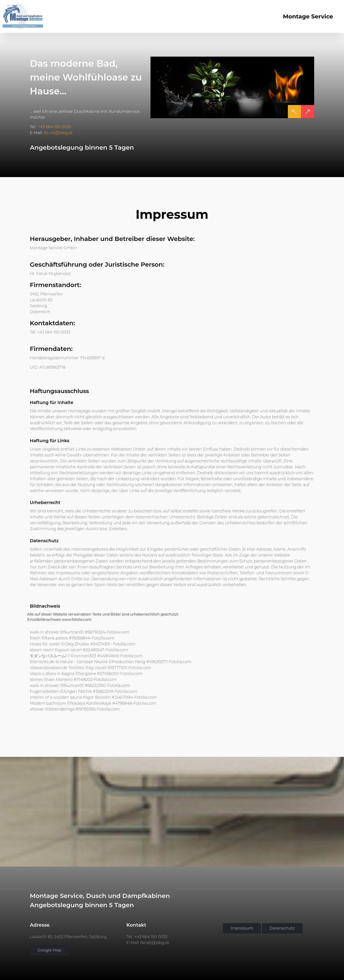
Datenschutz (282, 928)
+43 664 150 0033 (54, 127)
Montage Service (308, 16)
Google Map (49, 950)
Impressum (242, 928)
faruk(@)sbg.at (58, 133)
